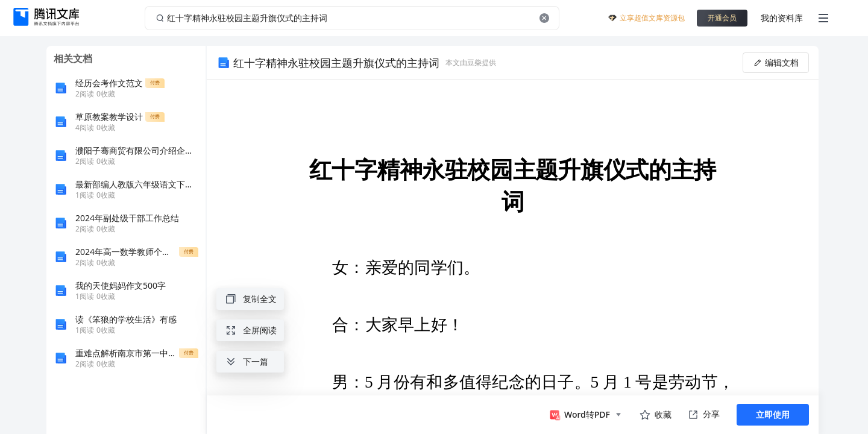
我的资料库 (782, 18)
